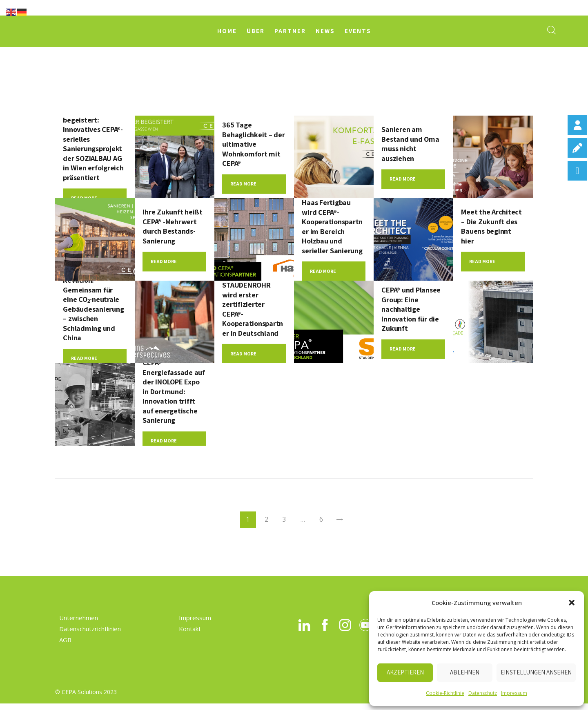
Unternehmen (79, 625)
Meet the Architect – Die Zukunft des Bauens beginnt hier (489, 227)
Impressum (514, 693)
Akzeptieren (405, 672)
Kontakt (190, 636)
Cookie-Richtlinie (445, 693)
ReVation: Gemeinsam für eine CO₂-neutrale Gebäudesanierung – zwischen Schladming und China (94, 310)
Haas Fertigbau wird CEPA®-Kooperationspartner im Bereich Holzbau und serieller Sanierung (332, 227)
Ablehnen (465, 672)
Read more (243, 186)
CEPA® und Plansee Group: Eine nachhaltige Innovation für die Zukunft (413, 310)
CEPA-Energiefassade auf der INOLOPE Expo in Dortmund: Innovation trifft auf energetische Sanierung (173, 393)
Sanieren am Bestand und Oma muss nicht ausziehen (413, 144)
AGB (65, 647)
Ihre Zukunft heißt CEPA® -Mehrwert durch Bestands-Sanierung (171, 227)
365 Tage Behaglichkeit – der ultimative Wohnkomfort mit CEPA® (253, 144)
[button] (572, 603)
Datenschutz (483, 693)
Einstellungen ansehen (536, 672)
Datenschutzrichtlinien (90, 636)
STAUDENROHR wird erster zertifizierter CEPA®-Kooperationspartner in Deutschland (252, 310)
